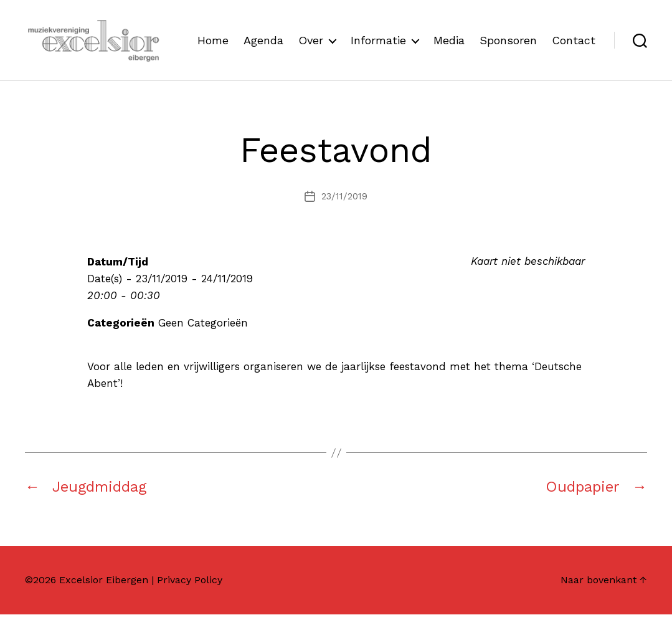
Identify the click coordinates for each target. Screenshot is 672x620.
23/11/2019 (344, 202)
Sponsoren (567, 33)
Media (508, 33)
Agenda (322, 33)
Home (272, 33)
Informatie (437, 33)
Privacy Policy (190, 585)
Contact (574, 52)
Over (369, 33)
